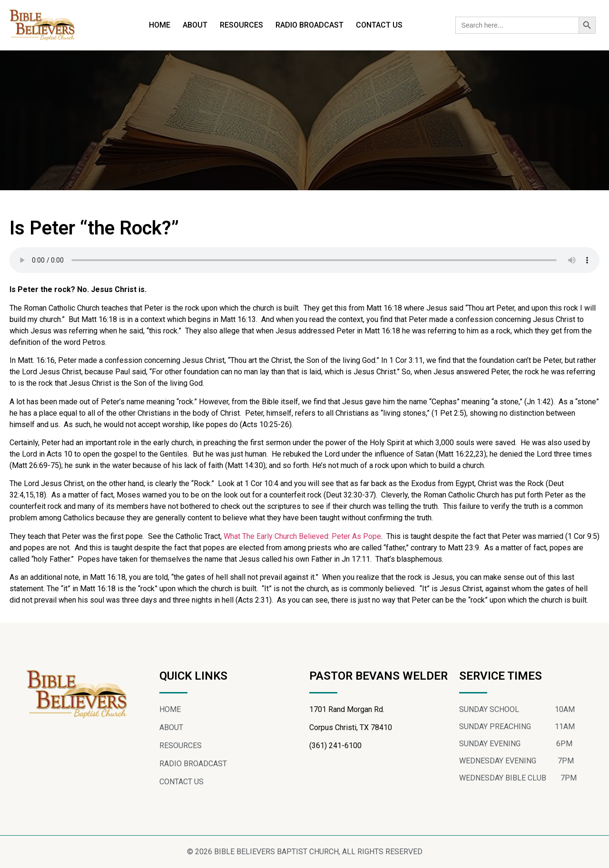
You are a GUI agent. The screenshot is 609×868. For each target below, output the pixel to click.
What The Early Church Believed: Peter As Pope (302, 536)
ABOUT (195, 25)
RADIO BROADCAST (309, 25)
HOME (160, 25)
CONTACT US (379, 25)
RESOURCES (241, 25)
